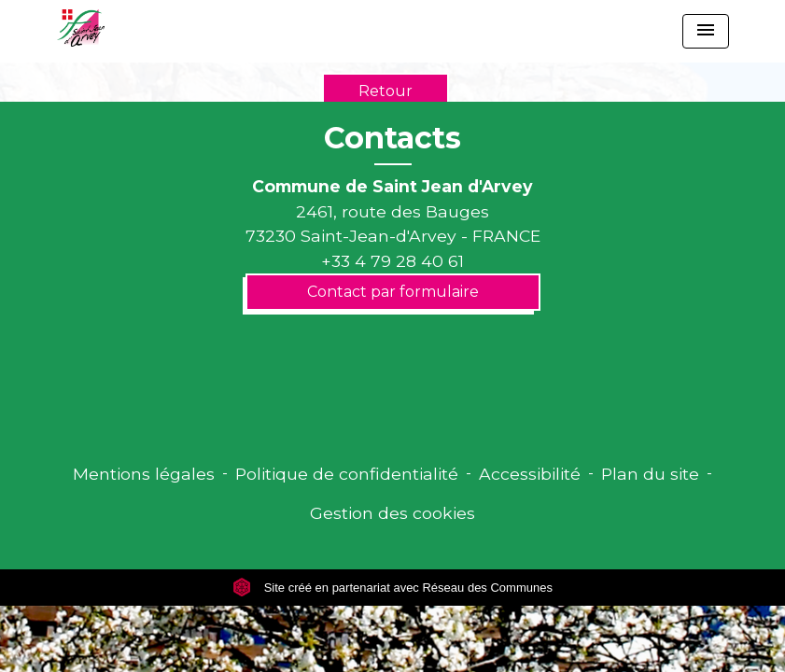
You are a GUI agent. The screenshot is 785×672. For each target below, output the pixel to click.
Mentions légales (144, 474)
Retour (385, 91)
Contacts (392, 138)
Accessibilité (530, 474)
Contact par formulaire (393, 292)
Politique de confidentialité (347, 474)
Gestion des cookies (392, 513)
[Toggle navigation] (706, 31)
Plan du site (650, 474)
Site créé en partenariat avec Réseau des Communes (392, 588)
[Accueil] (81, 28)
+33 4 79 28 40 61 (392, 261)
